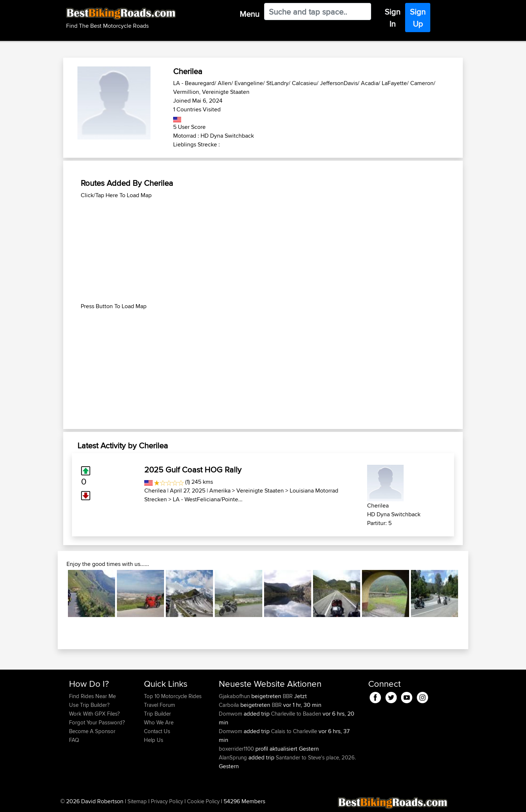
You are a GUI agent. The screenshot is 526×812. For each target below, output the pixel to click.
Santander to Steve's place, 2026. (316, 757)
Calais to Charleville (294, 731)
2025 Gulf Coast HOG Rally (193, 470)
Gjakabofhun (235, 696)
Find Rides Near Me (92, 696)
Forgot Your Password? (97, 722)
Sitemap (137, 801)
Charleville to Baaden (296, 714)
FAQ (74, 740)
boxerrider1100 (237, 749)
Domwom (231, 714)
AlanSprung (234, 757)
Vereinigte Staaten (260, 491)
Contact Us (157, 731)
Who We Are (159, 722)
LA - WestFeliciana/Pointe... (208, 499)
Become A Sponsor (92, 731)
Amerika (220, 491)
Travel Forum (159, 705)
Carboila (230, 705)
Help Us (154, 740)
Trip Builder (157, 714)
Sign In (392, 18)
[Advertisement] (263, 251)
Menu (249, 14)
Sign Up (418, 18)
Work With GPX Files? (94, 714)
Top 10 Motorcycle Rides (173, 696)
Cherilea (155, 491)
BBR (288, 696)
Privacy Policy (167, 801)
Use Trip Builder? (89, 705)
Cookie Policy (203, 801)
